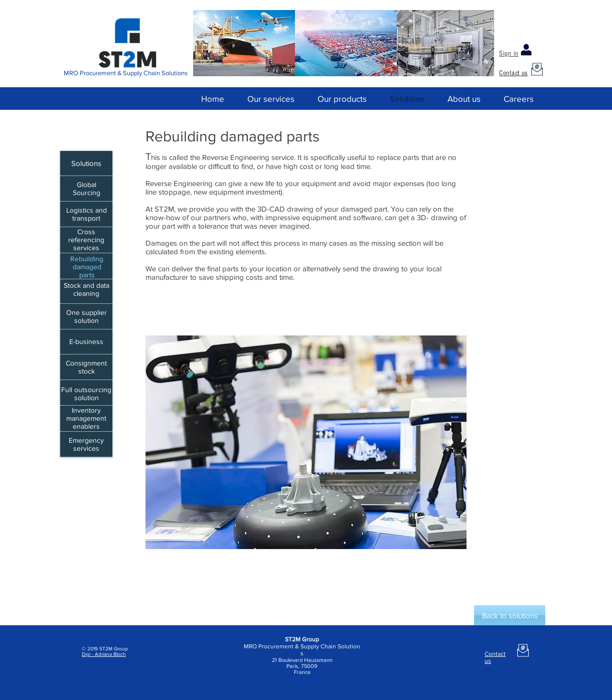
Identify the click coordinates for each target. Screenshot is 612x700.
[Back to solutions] (510, 615)
